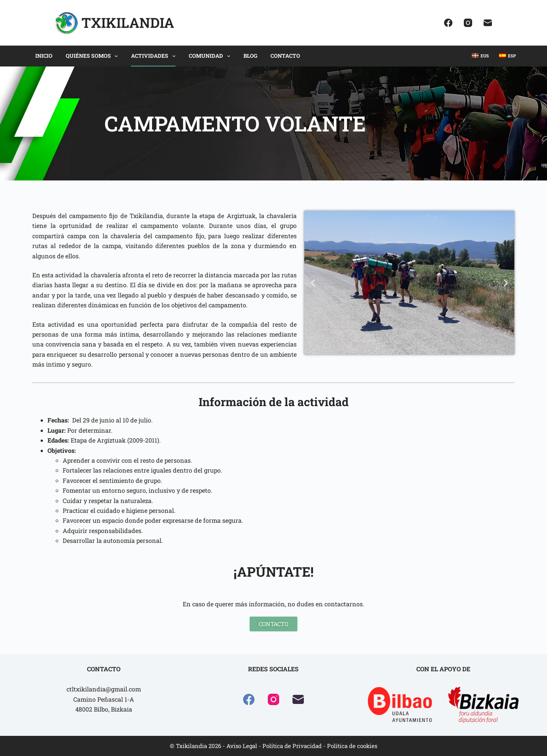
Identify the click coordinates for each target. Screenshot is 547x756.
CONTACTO (285, 56)
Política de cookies (352, 746)
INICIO (44, 56)
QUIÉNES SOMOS (93, 56)
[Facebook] (448, 23)
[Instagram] (468, 23)
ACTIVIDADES (155, 56)
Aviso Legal (242, 746)
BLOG (250, 56)
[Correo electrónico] (488, 23)
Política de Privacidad (292, 746)
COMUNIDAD (211, 56)
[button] (313, 283)
